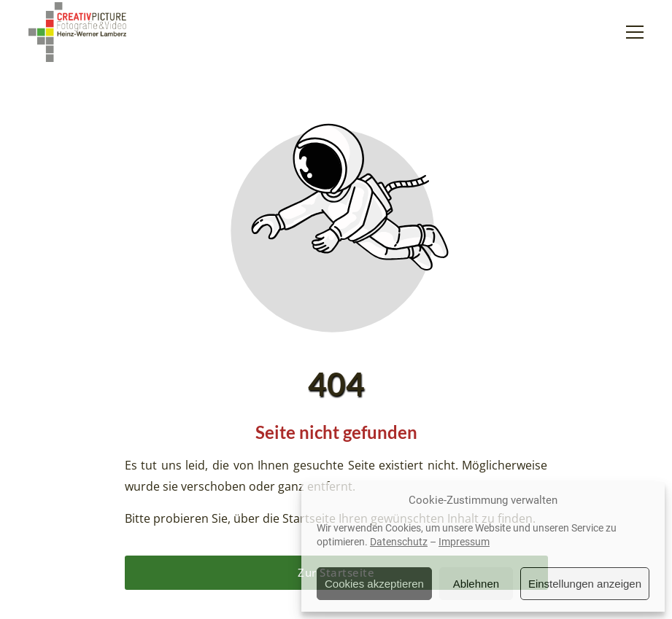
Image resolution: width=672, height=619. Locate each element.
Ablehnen (476, 584)
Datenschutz (399, 542)
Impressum (464, 542)
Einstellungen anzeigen (585, 584)
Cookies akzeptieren (374, 584)
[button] (635, 32)
